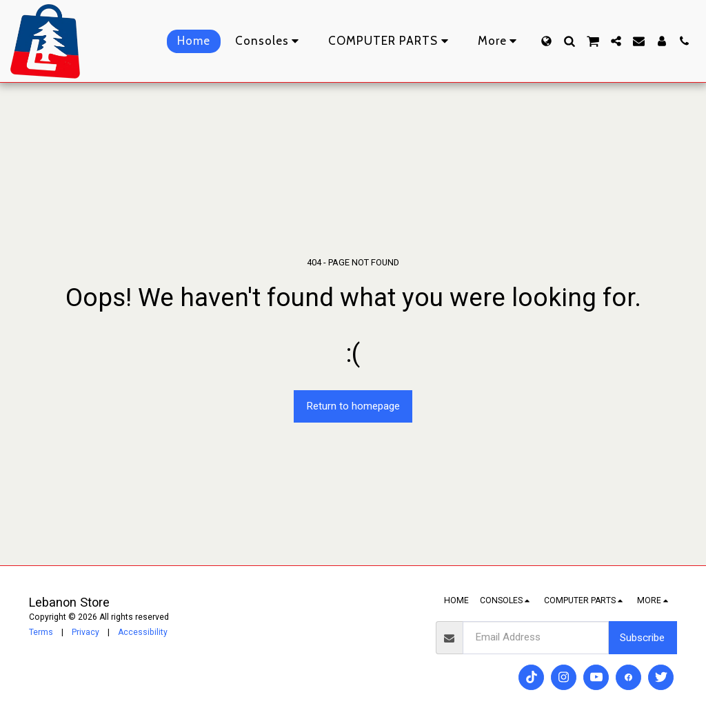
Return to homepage (353, 406)
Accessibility (143, 632)
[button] (569, 41)
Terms (41, 632)
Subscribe (642, 638)
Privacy (85, 632)
